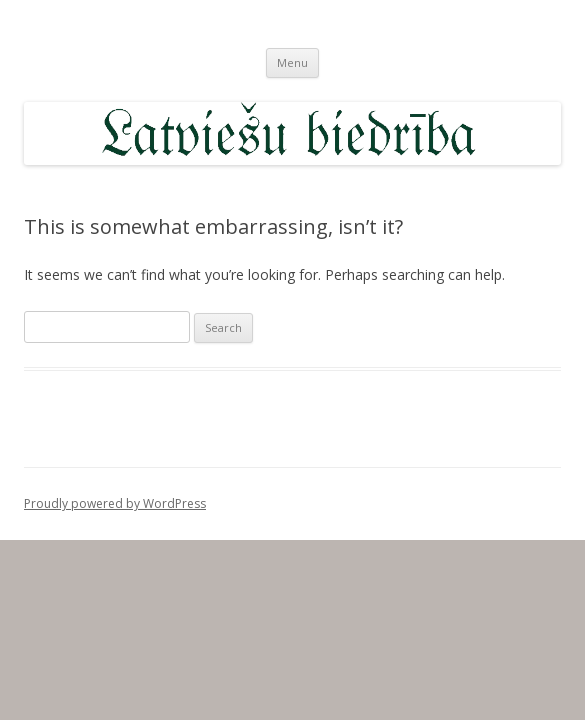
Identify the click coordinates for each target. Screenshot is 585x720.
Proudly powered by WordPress (115, 503)
